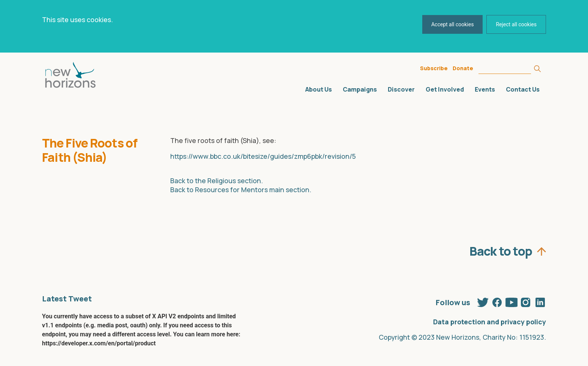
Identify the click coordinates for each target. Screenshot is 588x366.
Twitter (483, 301)
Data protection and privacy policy (490, 322)
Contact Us (523, 89)
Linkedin (540, 301)
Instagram (526, 301)
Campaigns (360, 89)
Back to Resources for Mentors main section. (241, 190)
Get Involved (445, 89)
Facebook (497, 301)
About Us (319, 89)
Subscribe (434, 68)
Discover (401, 89)
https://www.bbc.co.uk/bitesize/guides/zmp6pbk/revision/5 (263, 156)
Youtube (511, 301)
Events (485, 89)
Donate (463, 68)
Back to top (501, 249)
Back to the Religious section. (217, 181)
